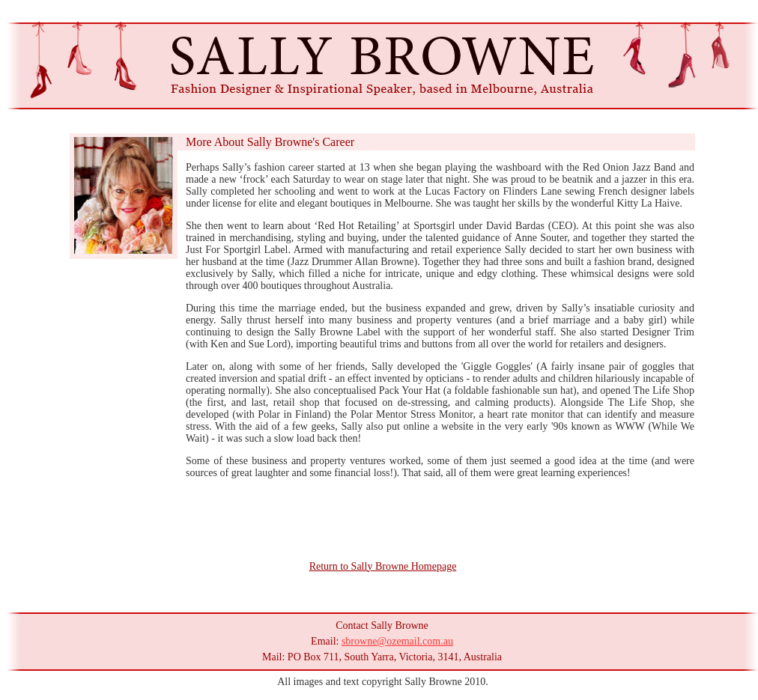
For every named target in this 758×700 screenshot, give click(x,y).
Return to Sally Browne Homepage (383, 566)
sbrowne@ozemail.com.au (397, 641)
